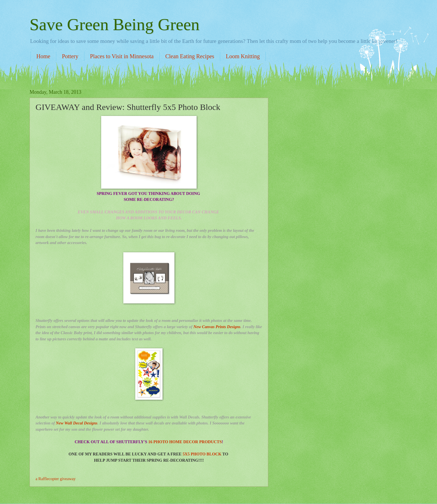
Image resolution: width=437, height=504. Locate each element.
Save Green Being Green (115, 24)
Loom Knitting (243, 56)
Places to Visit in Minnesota (122, 56)
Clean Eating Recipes (190, 56)
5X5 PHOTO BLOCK (202, 454)
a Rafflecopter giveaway (56, 479)
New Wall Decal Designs (77, 423)
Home (43, 56)
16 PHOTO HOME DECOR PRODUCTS (185, 442)
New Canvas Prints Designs (217, 327)
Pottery (70, 56)
